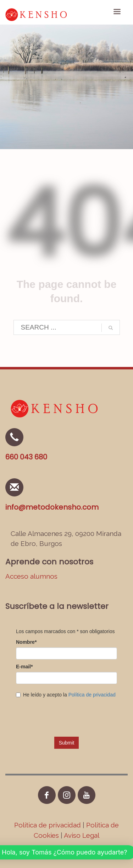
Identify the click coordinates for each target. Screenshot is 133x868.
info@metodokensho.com (52, 507)
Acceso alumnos (31, 576)
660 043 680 (26, 457)
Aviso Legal (82, 835)
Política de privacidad (48, 825)
